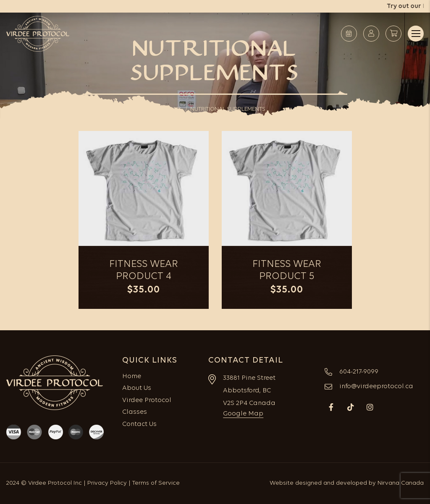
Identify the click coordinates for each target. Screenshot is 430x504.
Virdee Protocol (147, 400)
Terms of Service (156, 483)
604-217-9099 (359, 372)
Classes (135, 412)
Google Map (243, 414)
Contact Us (139, 424)
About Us (137, 388)
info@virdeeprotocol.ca (376, 386)
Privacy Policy (107, 483)
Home (132, 376)
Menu (416, 34)
